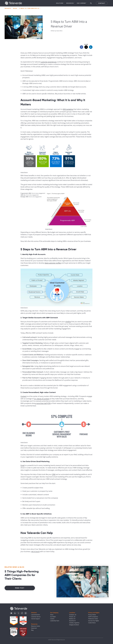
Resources (71, 3)
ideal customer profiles (53, 263)
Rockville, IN (72, 621)
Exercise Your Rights (94, 621)
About (52, 615)
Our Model (53, 617)
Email (22, 465)
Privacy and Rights (94, 613)
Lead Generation (36, 615)
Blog (15, 8)
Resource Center (36, 626)
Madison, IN (72, 619)
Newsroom (34, 628)
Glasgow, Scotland (74, 625)
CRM (54, 474)
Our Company (82, 3)
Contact (102, 3)
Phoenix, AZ (72, 617)
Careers (52, 619)
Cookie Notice (92, 623)
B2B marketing (68, 109)
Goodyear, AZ (73, 615)
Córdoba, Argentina (74, 623)
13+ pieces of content (42, 399)
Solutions (60, 3)
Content (23, 396)
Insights (8, 8)
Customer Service (36, 617)
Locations (72, 613)
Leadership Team (55, 621)
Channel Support (35, 619)
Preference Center (93, 619)
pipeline (68, 322)
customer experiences (49, 62)
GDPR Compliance (93, 617)
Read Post (20, 588)
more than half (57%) (43, 403)
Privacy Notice (92, 615)
